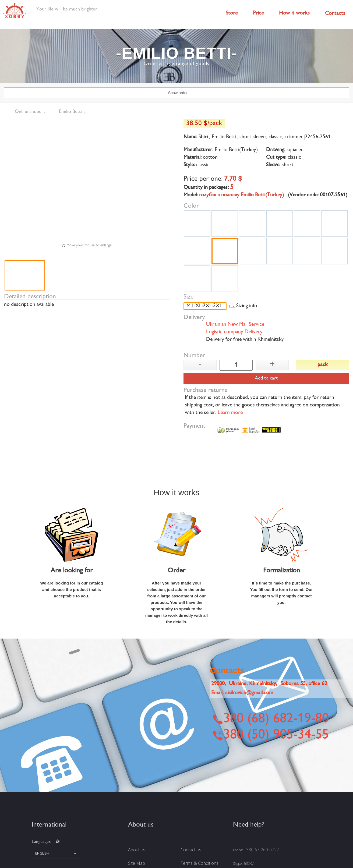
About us (137, 850)
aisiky (248, 863)
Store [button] (232, 13)
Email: (242, 693)
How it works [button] (294, 13)
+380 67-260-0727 (261, 850)
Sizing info (247, 306)
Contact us (191, 850)
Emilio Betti (70, 112)
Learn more (230, 413)
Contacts (335, 14)
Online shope (28, 112)
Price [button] (258, 13)
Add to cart (266, 378)
